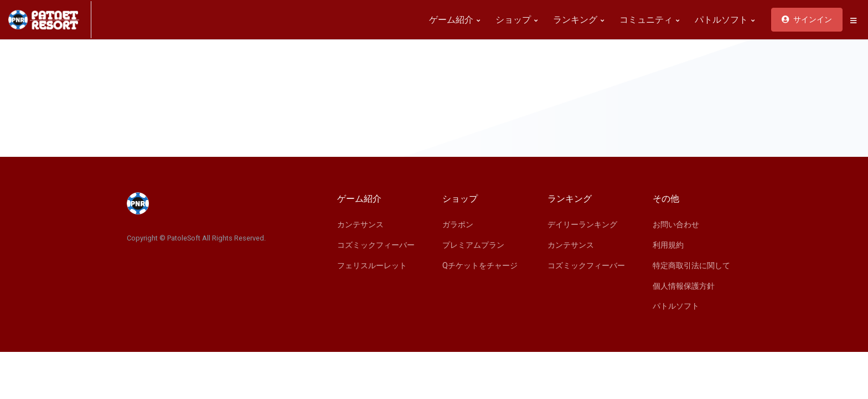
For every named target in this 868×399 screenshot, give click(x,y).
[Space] (50, 20)
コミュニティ (649, 20)
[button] (853, 21)
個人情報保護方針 (684, 286)
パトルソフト (725, 20)
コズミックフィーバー (376, 245)
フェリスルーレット (372, 265)
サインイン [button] (807, 19)
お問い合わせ (676, 224)
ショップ (516, 20)
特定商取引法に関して (691, 265)
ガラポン (458, 224)
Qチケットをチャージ (480, 265)
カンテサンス (360, 224)
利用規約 (668, 245)
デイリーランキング (582, 224)
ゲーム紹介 (454, 20)
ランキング (578, 20)
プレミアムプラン (473, 245)
